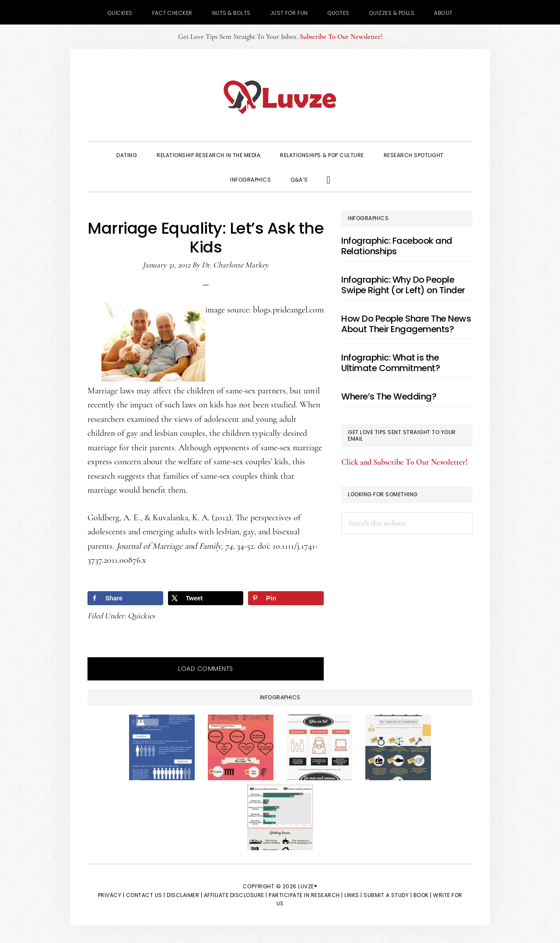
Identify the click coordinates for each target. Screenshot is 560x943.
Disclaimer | (184, 895)
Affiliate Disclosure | (236, 895)
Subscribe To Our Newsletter (340, 37)
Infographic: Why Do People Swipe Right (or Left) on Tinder (403, 285)
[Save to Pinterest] (286, 598)
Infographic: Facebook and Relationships (397, 246)
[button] (329, 179)
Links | (353, 895)
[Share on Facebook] (125, 598)
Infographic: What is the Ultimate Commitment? (390, 363)
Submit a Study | (388, 895)
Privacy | (111, 895)
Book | (423, 895)
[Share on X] (206, 598)
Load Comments (206, 669)
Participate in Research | (306, 895)
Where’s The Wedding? (389, 396)
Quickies (141, 616)
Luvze (280, 97)
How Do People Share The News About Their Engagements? (406, 324)
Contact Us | (146, 895)
